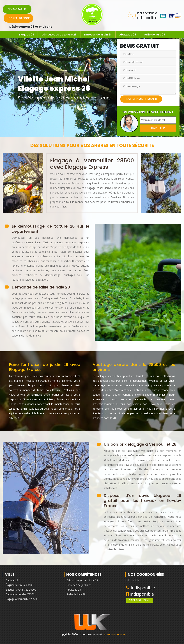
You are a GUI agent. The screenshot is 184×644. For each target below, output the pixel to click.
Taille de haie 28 (154, 35)
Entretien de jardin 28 (98, 35)
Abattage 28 (128, 35)
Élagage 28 (27, 35)
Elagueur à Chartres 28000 (21, 590)
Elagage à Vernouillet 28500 (21, 599)
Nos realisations (18, 18)
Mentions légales (115, 635)
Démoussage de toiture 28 (59, 35)
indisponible (143, 588)
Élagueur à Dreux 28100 (19, 585)
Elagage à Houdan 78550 (20, 594)
